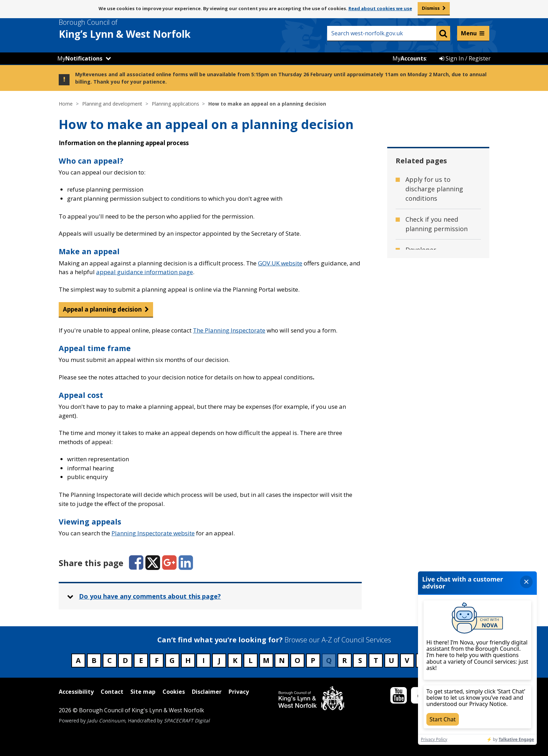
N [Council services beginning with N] (282, 660)
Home (66, 104)
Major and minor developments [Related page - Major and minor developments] (431, 315)
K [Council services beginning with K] (235, 660)
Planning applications (175, 104)
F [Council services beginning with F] (157, 660)
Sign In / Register (465, 58)
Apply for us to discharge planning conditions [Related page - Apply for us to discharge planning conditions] (434, 189)
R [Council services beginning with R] (345, 660)
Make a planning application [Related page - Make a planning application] (430, 346)
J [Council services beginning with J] (219, 660)
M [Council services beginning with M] (266, 660)
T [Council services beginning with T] (376, 660)
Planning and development (112, 104)
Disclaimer (207, 692)
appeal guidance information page (145, 272)
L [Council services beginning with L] (251, 660)
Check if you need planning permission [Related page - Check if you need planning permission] (437, 224)
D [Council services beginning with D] (125, 660)
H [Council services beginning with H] (188, 660)
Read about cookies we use (380, 8)
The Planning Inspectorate (229, 330)
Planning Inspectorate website (153, 533)
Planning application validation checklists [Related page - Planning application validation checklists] (437, 376)
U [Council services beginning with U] (391, 660)
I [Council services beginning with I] (204, 660)
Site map (143, 692)
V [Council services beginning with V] (407, 660)
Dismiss (431, 8)
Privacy (239, 692)
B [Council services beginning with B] (94, 660)
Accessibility (76, 692)
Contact (112, 692)
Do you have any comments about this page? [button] (150, 596)
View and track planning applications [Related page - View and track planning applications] (438, 406)
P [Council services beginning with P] (313, 660)
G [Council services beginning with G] (172, 660)
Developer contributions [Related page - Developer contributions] (426, 254)
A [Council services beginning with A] (78, 660)
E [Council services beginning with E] (141, 660)
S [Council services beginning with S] (360, 660)
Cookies (174, 692)
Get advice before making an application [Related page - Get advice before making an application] (439, 285)
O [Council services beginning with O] (297, 660)
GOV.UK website (280, 263)
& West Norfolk (137, 29)
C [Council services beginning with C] (110, 660)
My (80, 58)
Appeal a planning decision (102, 309)
